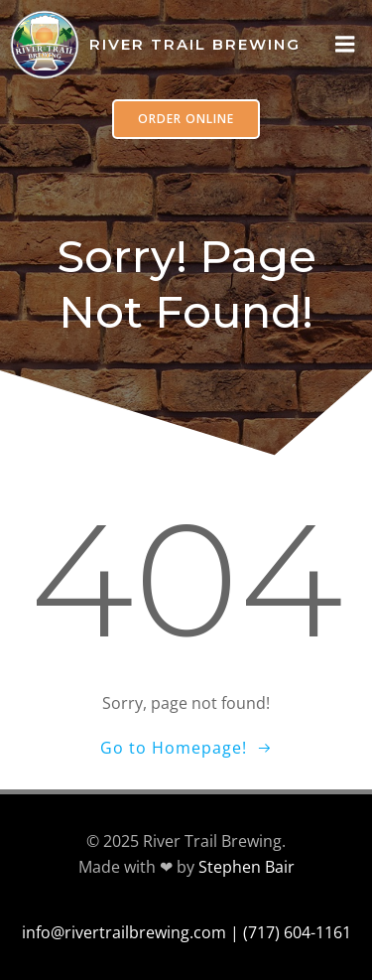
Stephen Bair (247, 867)
